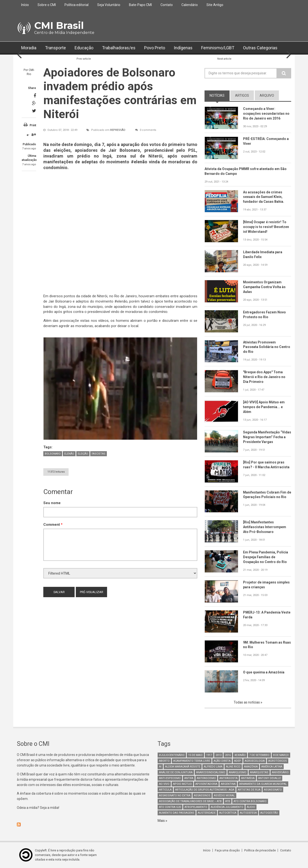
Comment (53, 525)
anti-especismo (170, 778)
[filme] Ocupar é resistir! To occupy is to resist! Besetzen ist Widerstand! (266, 227)
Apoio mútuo (182, 784)
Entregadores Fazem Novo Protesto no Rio (264, 315)
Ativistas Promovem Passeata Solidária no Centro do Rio (267, 347)
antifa (189, 778)
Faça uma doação (227, 850)
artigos (242, 95)
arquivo (267, 95)
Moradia (29, 48)
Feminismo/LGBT (218, 48)
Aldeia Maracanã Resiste (183, 767)
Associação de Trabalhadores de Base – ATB (190, 801)
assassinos (202, 795)
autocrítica (228, 813)
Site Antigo (215, 5)
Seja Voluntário (109, 5)
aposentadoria (206, 784)
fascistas (99, 454)
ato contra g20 (170, 807)
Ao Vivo (164, 784)
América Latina (272, 767)
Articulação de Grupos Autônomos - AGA (205, 790)
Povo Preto (155, 48)
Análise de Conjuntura (176, 772)
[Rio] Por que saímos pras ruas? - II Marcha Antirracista (266, 465)
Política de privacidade (260, 850)
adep (238, 761)
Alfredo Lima (213, 767)
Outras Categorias (260, 48)
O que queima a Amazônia (264, 672)
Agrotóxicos (278, 761)
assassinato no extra (175, 795)
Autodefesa (248, 813)
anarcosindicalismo (211, 772)
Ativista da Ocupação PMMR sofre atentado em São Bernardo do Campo (246, 171)
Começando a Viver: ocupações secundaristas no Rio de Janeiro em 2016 (266, 114)
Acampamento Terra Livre (192, 761)
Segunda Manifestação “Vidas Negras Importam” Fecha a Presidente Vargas (265, 437)
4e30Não (240, 755)
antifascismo (206, 778)
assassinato (273, 790)
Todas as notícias (247, 702)
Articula (165, 790)
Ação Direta (222, 761)
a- (28, 135)
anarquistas (259, 772)
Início (25, 5)
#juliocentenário (172, 755)
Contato (167, 5)
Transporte (55, 48)
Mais (162, 821)
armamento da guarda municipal (263, 784)
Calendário (190, 5)
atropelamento (196, 807)
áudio (251, 807)
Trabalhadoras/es (119, 48)
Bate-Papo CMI (140, 5)
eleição (83, 454)
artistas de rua (249, 790)
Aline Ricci (233, 767)
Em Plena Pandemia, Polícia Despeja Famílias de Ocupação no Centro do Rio (266, 557)
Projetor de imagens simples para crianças (266, 585)
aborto (164, 761)
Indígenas (183, 48)
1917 (209, 755)
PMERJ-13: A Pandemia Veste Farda (267, 615)
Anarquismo (238, 772)
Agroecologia (255, 761)
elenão (69, 454)
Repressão (118, 130)
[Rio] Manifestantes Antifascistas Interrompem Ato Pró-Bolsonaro (265, 527)
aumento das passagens (177, 813)
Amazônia (251, 767)
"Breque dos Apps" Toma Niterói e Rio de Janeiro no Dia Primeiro (264, 377)
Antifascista (228, 778)
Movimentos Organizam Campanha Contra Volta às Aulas (264, 287)
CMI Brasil (59, 25)
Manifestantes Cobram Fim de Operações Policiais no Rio (267, 495)
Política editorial (77, 5)
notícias (217, 95)
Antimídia (248, 778)
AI (160, 767)
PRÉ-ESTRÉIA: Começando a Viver (266, 141)
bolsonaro (53, 454)
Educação (84, 48)
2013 (218, 755)
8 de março (281, 755)
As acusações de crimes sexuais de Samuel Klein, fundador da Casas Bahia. (264, 197)
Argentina (228, 784)
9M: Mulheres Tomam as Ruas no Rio (263, 645)
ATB (228, 801)
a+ (34, 134)
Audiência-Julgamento (227, 807)
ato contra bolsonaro (250, 801)
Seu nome (52, 503)
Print (33, 125)
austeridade (207, 813)
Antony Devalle (269, 778)
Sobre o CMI (47, 5)
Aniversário (280, 772)
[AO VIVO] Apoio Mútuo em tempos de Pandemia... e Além (264, 407)
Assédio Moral (224, 795)
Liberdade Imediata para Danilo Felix (263, 254)
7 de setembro (259, 755)
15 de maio (195, 755)
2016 (228, 755)
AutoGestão (269, 813)
